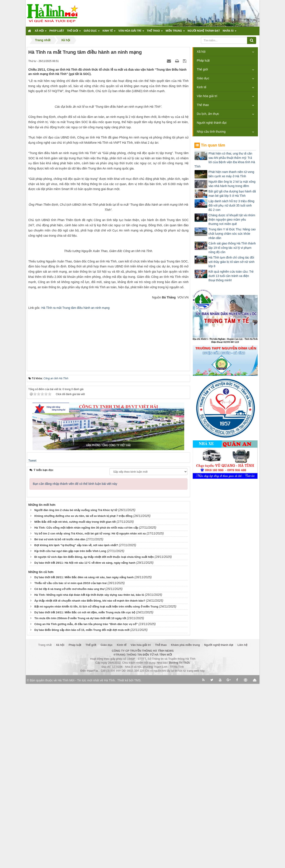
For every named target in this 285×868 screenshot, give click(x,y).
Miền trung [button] (175, 32)
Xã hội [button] (41, 32)
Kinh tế (202, 87)
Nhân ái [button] (230, 32)
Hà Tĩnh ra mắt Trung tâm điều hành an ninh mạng (76, 492)
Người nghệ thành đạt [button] (204, 31)
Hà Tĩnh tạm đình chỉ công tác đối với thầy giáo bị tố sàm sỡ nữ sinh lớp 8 (231, 262)
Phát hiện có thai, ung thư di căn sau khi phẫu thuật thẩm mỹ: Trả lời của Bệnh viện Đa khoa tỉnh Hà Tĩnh (225, 160)
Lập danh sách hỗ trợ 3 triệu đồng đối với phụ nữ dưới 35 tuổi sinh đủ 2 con (231, 205)
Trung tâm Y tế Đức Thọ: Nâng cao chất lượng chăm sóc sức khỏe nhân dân (232, 234)
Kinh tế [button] (109, 32)
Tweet (32, 645)
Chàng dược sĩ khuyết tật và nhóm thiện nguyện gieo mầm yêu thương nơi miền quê (232, 220)
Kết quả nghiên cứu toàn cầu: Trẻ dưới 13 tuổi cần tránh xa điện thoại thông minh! (231, 276)
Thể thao (203, 105)
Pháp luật (203, 60)
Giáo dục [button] (92, 32)
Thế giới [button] (74, 32)
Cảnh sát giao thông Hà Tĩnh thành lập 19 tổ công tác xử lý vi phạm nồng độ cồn (232, 248)
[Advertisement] (108, 522)
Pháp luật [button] (57, 31)
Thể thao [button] (155, 32)
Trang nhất (45, 829)
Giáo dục (203, 78)
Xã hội (201, 52)
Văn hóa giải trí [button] (131, 32)
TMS (137, 865)
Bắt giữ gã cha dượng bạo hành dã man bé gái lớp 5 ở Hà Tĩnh (232, 194)
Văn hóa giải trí (207, 96)
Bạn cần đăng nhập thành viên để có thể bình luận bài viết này (75, 668)
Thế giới (202, 69)
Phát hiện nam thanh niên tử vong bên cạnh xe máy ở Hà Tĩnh (231, 174)
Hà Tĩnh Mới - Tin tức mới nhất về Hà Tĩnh (86, 865)
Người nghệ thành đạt (212, 123)
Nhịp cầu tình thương (211, 132)
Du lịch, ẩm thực (208, 114)
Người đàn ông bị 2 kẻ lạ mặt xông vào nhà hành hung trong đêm (232, 184)
